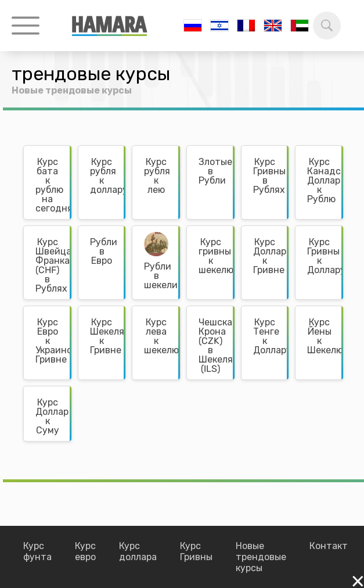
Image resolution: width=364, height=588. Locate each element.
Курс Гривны (196, 551)
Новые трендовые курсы (261, 557)
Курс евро (85, 551)
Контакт (329, 546)
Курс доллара (138, 551)
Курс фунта (37, 551)
